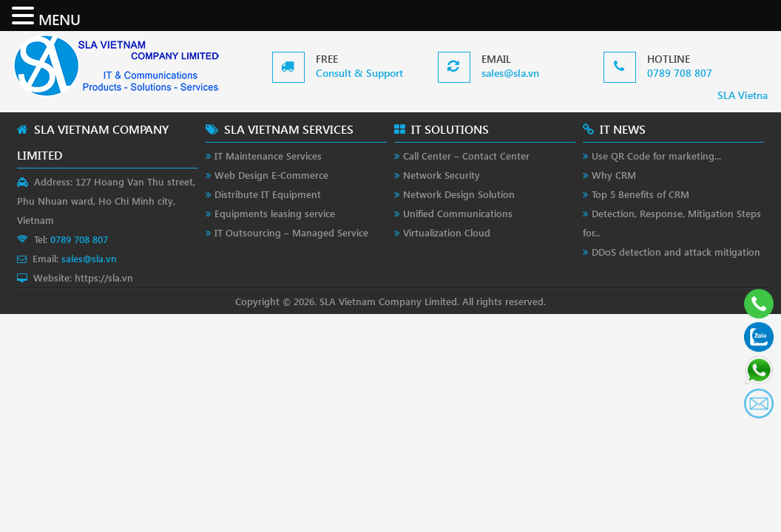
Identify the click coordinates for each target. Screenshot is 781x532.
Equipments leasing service (275, 213)
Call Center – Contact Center (466, 156)
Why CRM (614, 175)
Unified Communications (458, 213)
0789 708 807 (680, 73)
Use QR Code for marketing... (656, 156)
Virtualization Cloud (447, 232)
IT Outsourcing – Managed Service (291, 232)
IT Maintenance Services (268, 156)
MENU (60, 18)
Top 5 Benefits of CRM (640, 194)
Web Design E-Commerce (271, 175)
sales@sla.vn (510, 73)
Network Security (442, 175)
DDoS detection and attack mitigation (676, 252)
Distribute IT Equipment (268, 194)
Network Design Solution (459, 194)
